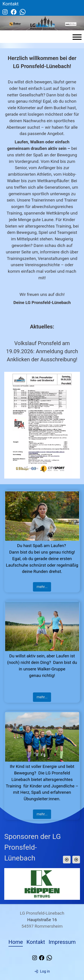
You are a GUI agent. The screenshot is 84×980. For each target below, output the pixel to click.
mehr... (42, 587)
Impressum (62, 942)
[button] (67, 860)
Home (16, 942)
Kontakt (36, 942)
